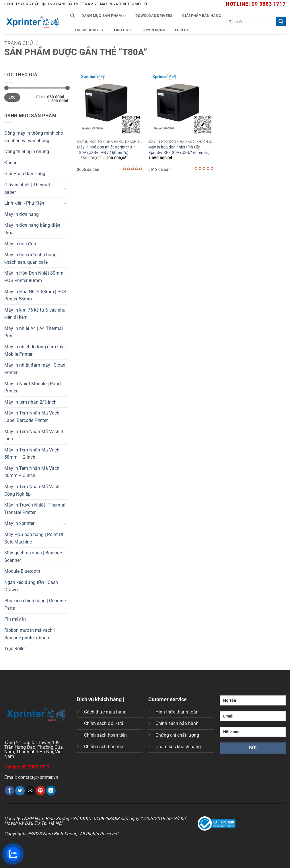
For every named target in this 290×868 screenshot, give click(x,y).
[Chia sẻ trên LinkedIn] (51, 791)
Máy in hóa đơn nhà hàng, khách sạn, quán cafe (31, 258)
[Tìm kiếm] (72, 16)
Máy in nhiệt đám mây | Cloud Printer (35, 369)
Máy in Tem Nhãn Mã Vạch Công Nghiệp (32, 490)
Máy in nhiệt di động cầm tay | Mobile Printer (35, 350)
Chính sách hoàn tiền (105, 735)
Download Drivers (154, 16)
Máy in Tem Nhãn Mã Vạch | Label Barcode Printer (33, 417)
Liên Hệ (182, 30)
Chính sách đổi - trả (104, 723)
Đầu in (11, 163)
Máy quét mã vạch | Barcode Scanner (33, 557)
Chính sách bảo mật (104, 747)
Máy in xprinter (19, 523)
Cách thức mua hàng (105, 712)
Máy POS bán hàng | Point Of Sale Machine (34, 538)
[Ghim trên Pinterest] (41, 791)
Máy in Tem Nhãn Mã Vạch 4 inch (34, 435)
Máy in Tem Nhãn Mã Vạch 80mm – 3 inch (32, 472)
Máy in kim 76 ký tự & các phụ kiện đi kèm (35, 314)
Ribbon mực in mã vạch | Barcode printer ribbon (30, 634)
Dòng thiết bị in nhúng (27, 151)
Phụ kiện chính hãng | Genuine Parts (35, 604)
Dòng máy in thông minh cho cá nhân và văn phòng (34, 137)
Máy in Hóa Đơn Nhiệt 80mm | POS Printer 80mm (35, 277)
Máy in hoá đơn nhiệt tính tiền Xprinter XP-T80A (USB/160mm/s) (179, 150)
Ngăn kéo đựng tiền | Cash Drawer (31, 586)
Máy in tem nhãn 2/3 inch (30, 402)
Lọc (12, 97)
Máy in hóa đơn (20, 244)
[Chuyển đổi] (65, 188)
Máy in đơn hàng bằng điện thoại (32, 229)
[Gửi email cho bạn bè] (30, 791)
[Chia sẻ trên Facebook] (10, 791)
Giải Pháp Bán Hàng (202, 16)
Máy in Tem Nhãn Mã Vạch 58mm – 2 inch (32, 454)
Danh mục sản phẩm (104, 16)
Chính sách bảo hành (177, 723)
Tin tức (123, 30)
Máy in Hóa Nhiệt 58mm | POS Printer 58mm (35, 295)
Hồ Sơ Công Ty (89, 30)
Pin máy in (15, 619)
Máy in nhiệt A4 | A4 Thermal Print (34, 332)
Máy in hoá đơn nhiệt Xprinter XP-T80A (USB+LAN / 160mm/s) (107, 150)
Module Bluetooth (22, 571)
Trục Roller (15, 649)
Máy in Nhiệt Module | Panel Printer (33, 387)
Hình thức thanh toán (177, 712)
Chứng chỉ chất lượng (177, 735)
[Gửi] (281, 21)
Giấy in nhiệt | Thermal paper (27, 188)
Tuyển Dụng (154, 30)
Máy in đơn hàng (22, 214)
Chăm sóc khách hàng (178, 747)
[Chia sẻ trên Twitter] (20, 791)
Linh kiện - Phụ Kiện (24, 203)
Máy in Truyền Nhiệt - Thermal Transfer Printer (35, 509)
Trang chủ (19, 43)
